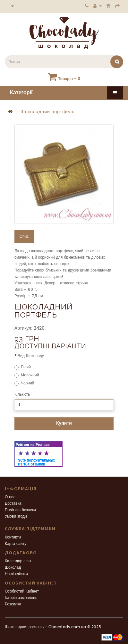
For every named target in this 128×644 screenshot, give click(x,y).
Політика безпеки (20, 510)
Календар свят (18, 561)
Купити (64, 423)
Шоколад (13, 568)
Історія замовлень (21, 598)
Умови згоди (16, 516)
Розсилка (13, 604)
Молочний (27, 375)
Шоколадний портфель (47, 112)
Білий (23, 367)
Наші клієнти (16, 574)
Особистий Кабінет (22, 591)
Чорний (24, 383)
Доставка (13, 504)
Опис (24, 237)
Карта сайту (16, 544)
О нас (10, 497)
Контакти (13, 537)
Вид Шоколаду (31, 356)
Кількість (22, 395)
